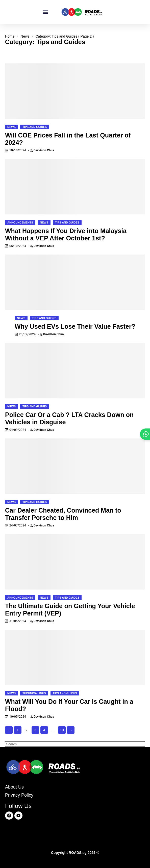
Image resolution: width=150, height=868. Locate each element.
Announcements (20, 222)
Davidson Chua (44, 150)
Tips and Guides (35, 127)
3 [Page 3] (35, 730)
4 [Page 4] (44, 730)
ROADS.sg (78, 853)
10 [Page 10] (62, 730)
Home (10, 36)
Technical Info (34, 693)
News (25, 36)
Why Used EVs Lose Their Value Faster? (75, 326)
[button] (46, 12)
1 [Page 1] (18, 730)
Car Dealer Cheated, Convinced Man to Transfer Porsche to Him (63, 514)
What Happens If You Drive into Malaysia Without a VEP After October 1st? (66, 234)
